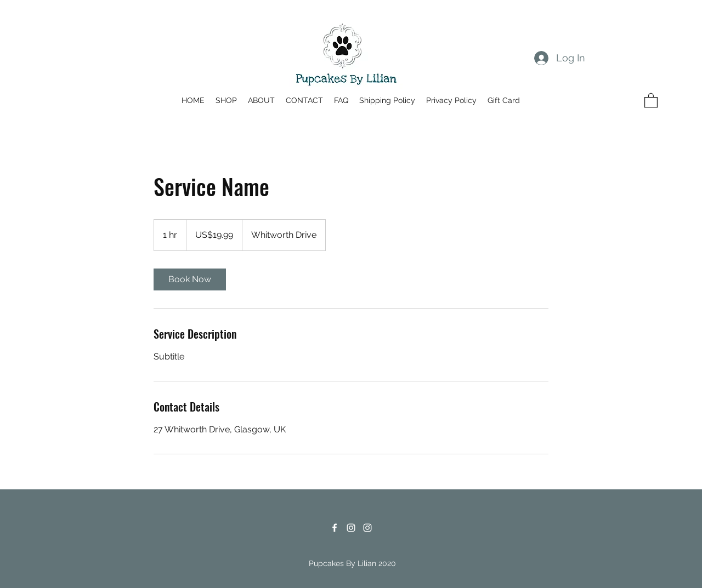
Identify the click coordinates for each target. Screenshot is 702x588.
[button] (651, 100)
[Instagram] (351, 528)
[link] (190, 279)
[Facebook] (335, 528)
